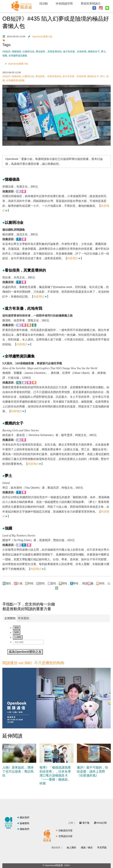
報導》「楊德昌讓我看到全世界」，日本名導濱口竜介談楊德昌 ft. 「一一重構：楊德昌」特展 (55, 775)
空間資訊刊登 (65, 836)
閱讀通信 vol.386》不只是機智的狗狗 (33, 663)
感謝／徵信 (87, 847)
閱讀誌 (9, 822)
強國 (5, 56)
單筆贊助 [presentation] (23, 618)
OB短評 (6, 51)
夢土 (103, 51)
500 (17, 632)
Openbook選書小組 (42, 36)
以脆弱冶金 (29, 51)
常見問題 (102, 847)
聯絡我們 (25, 829)
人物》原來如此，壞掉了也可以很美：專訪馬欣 (18, 771)
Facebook (94, 8)
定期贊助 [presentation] (10, 618)
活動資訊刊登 (65, 830)
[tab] (10, 618)
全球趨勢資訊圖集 (18, 56)
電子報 (86, 823)
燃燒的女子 (94, 51)
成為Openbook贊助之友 (25, 652)
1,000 (18, 637)
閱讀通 (48, 835)
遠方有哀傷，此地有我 (75, 51)
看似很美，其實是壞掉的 (49, 51)
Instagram (101, 8)
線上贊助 (71, 847)
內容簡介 (74, 258)
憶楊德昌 (17, 51)
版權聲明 (25, 823)
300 (17, 628)
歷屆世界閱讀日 (91, 4)
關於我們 (25, 817)
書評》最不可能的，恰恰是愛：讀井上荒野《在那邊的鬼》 (93, 771)
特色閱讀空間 (64, 4)
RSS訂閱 (102, 823)
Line (107, 8)
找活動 (44, 4)
